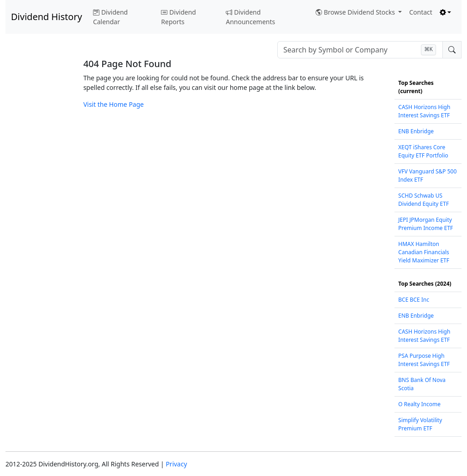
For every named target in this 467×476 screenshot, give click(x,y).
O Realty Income (419, 404)
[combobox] (360, 50)
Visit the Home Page (114, 104)
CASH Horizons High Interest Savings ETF (424, 111)
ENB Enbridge (416, 131)
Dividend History (47, 17)
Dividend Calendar (110, 17)
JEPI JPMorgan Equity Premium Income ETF (425, 224)
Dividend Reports (178, 17)
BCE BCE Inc (414, 300)
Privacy (176, 464)
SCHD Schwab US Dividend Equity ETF (423, 200)
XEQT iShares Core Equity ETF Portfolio (423, 151)
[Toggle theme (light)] (446, 12)
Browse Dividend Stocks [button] (356, 12)
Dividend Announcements (250, 17)
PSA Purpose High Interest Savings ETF (424, 360)
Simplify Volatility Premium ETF (420, 424)
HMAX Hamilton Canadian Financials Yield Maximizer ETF (424, 252)
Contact (421, 12)
